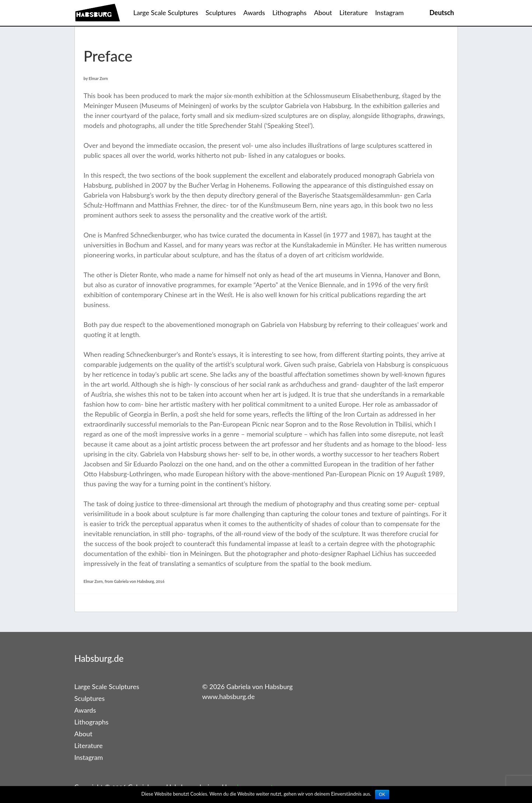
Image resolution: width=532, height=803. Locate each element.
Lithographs (290, 13)
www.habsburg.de (228, 696)
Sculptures (221, 13)
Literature (354, 13)
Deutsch (442, 13)
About (323, 13)
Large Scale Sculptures (166, 13)
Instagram (389, 13)
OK (382, 795)
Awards (254, 13)
